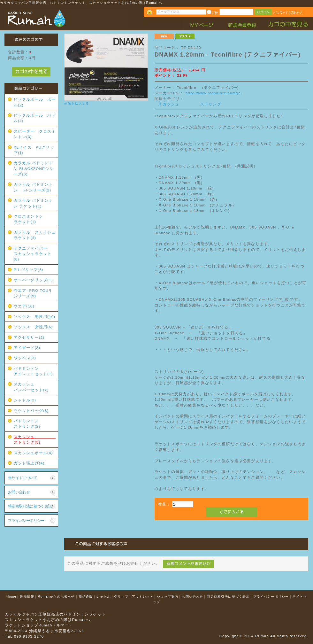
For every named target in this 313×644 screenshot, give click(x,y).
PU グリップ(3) (29, 270)
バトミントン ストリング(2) (35, 423)
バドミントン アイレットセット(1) (35, 371)
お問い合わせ (19, 492)
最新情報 (27, 597)
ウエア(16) (24, 306)
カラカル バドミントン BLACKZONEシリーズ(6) (34, 168)
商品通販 (86, 597)
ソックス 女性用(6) (33, 327)
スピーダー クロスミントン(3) (35, 134)
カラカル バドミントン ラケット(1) (33, 203)
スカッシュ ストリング (190, 104)
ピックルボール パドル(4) (35, 118)
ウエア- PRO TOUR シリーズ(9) (35, 293)
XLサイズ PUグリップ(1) (34, 150)
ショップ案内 (168, 597)
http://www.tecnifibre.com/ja (213, 93)
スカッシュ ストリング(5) (35, 439)
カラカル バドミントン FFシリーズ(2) (33, 187)
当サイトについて (23, 478)
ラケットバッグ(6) (31, 411)
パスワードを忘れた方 (288, 13)
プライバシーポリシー (26, 520)
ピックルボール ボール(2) (35, 102)
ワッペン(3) (25, 358)
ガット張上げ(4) (29, 463)
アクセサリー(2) (29, 337)
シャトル (103, 597)
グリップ (121, 597)
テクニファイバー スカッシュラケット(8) (35, 254)
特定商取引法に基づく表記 (30, 506)
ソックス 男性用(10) (35, 317)
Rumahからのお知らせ (56, 597)
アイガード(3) (27, 348)
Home (11, 597)
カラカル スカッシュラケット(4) (35, 235)
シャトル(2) (25, 400)
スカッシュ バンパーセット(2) (35, 387)
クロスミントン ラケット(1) (35, 219)
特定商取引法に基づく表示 (228, 597)
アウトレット (143, 597)
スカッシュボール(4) (33, 453)
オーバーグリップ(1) (33, 280)
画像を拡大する (77, 103)
